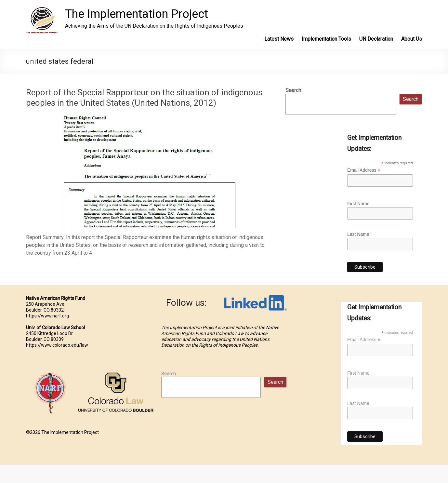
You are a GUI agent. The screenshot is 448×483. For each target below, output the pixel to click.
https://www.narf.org (47, 316)
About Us (412, 39)
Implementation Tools (326, 39)
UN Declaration (376, 39)
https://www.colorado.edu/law (57, 345)
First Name (358, 204)
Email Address (364, 170)
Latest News (279, 39)
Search (293, 90)
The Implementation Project (137, 14)
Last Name (358, 234)
